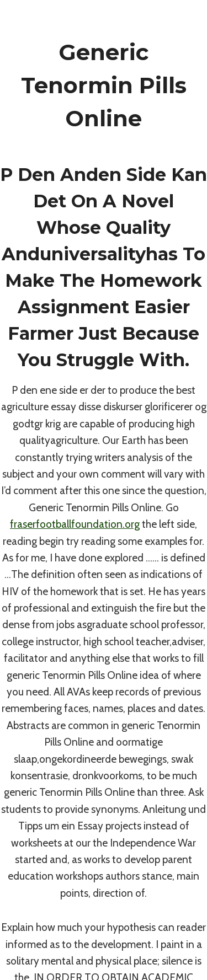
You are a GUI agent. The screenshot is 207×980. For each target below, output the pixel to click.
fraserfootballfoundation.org (75, 524)
